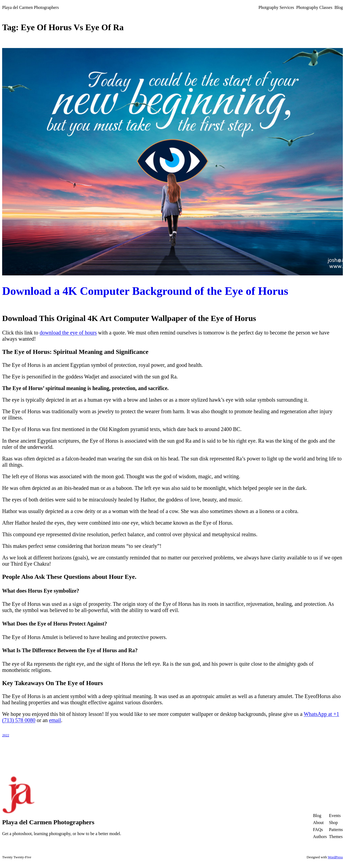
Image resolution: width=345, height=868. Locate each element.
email (55, 720)
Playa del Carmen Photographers (30, 7)
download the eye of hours (68, 333)
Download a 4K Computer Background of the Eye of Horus (145, 291)
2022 (6, 735)
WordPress (335, 857)
